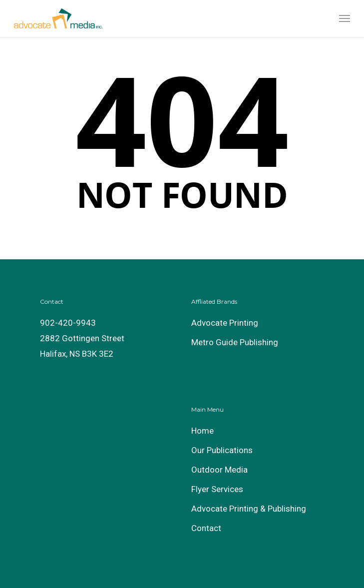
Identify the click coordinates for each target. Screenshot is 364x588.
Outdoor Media (219, 470)
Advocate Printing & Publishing (249, 509)
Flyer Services (217, 489)
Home (202, 431)
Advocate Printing (225, 323)
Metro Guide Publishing (235, 342)
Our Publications (222, 450)
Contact (206, 528)
